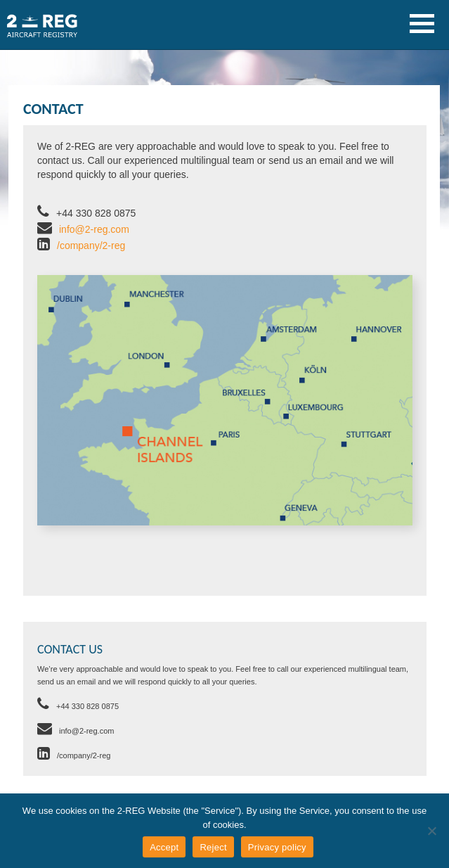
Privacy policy (277, 847)
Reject (213, 847)
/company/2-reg (91, 245)
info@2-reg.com (94, 229)
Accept (164, 847)
